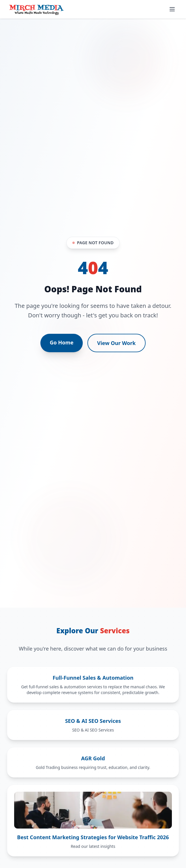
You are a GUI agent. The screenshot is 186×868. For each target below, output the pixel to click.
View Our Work (117, 343)
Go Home (61, 342)
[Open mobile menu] (172, 9)
